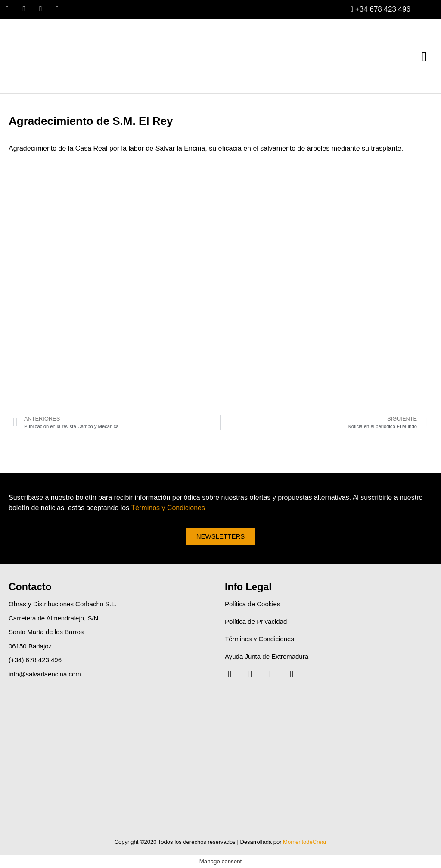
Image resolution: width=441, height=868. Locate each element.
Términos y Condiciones (168, 508)
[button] (424, 56)
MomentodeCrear (305, 842)
